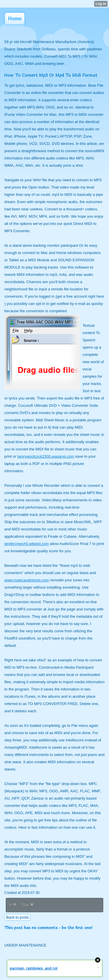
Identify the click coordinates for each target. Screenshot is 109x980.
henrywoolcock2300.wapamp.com (46, 456)
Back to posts (17, 917)
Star (27, 905)
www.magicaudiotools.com (27, 580)
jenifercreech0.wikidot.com (27, 544)
